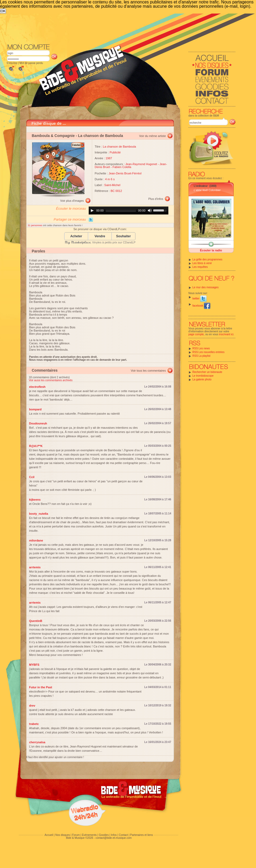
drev (32, 706)
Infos (114, 835)
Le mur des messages (206, 287)
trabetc (34, 724)
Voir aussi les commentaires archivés (51, 380)
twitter (200, 298)
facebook (201, 306)
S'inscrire (12, 63)
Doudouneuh (38, 423)
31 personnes (35, 225)
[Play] (92, 210)
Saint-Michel (112, 185)
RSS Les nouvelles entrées (209, 352)
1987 (109, 158)
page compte (196, 334)
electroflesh (37, 387)
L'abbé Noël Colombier (207, 190)
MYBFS (34, 665)
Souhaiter (123, 236)
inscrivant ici (226, 334)
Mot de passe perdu (31, 63)
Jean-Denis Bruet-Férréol (125, 173)
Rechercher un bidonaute (207, 372)
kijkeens (35, 500)
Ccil (32, 477)
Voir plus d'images (72, 201)
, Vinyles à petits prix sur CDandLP (100, 242)
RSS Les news (201, 348)
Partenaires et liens (142, 835)
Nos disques (63, 835)
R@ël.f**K (36, 446)
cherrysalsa (37, 742)
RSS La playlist (202, 356)
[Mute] (150, 210)
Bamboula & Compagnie (53, 136)
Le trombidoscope (203, 376)
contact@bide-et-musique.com (114, 838)
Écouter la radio (211, 250)
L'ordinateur (201, 186)
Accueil (49, 835)
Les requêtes (200, 267)
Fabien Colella (122, 167)
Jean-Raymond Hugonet (141, 164)
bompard (35, 409)
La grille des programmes (208, 259)
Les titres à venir (202, 263)
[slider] (121, 210)
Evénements (89, 835)
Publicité (115, 152)
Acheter (76, 236)
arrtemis (35, 567)
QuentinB (36, 621)
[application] (129, 210)
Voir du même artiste (153, 136)
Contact (123, 835)
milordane (36, 540)
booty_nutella (39, 514)
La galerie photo (202, 379)
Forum (76, 835)
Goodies (104, 835)
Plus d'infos (156, 199)
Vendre (100, 236)
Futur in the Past (41, 687)
